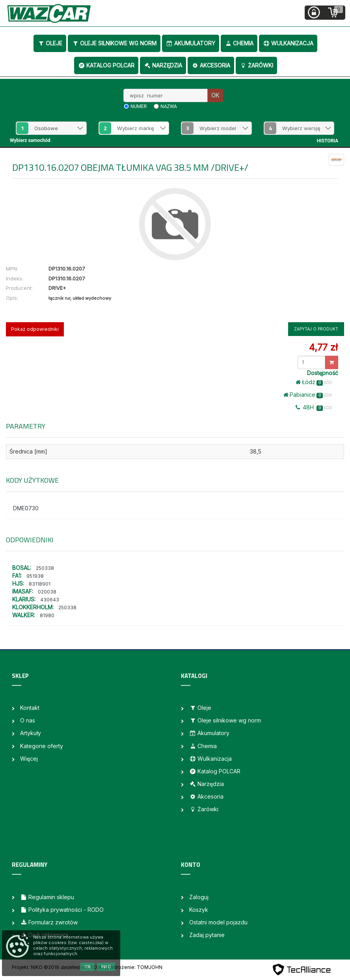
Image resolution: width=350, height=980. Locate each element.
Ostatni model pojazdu (218, 922)
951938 (35, 576)
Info (106, 967)
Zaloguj (199, 897)
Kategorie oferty (42, 746)
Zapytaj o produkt (316, 329)
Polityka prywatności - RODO (62, 910)
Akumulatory (191, 43)
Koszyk (199, 910)
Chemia (239, 43)
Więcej (29, 759)
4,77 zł (323, 347)
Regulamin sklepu (47, 897)
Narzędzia (163, 65)
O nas (28, 720)
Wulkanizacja (288, 43)
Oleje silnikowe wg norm (114, 43)
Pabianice (308, 395)
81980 (47, 615)
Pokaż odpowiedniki (35, 329)
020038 (47, 592)
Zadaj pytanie (207, 935)
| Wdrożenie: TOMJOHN (134, 967)
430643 (50, 600)
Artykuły (31, 733)
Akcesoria (211, 65)
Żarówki (256, 65)
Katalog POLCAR (106, 65)
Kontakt (30, 708)
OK (215, 95)
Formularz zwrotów (49, 922)
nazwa (169, 106)
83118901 (40, 584)
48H (314, 407)
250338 (45, 568)
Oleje (50, 43)
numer (139, 106)
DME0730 (26, 508)
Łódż (314, 382)
